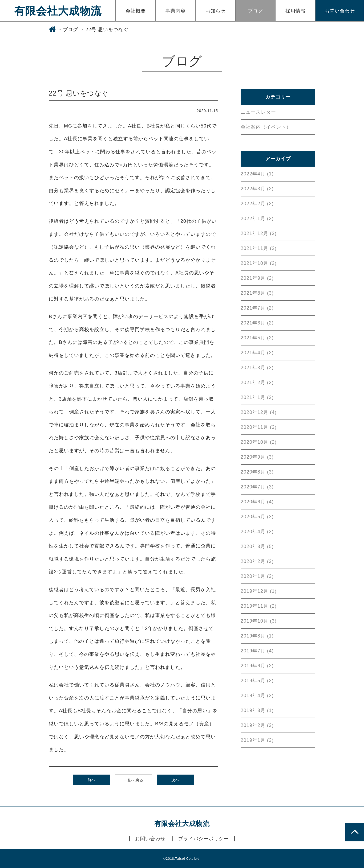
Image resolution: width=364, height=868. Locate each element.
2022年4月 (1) (257, 174)
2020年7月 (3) (257, 487)
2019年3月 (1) (257, 710)
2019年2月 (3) (257, 725)
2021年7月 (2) (257, 308)
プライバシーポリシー (204, 839)
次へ (175, 780)
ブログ (255, 11)
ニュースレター (258, 112)
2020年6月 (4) (257, 502)
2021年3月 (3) (257, 368)
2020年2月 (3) (257, 561)
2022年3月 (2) (257, 189)
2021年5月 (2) (257, 338)
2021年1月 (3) (257, 397)
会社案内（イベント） (266, 127)
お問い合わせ (340, 11)
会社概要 (136, 11)
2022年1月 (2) (257, 219)
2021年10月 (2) (259, 263)
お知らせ (216, 11)
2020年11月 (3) (259, 427)
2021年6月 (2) (257, 323)
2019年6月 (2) (257, 666)
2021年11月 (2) (259, 248)
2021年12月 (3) (259, 233)
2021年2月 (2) (257, 382)
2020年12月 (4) (259, 412)
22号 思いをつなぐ (107, 30)
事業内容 (176, 11)
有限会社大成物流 (58, 11)
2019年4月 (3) (257, 696)
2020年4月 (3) (257, 532)
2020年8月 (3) (257, 472)
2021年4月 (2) (257, 353)
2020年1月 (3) (257, 576)
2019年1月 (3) (257, 740)
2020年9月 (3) (257, 457)
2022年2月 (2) (257, 204)
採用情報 (296, 11)
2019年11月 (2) (259, 606)
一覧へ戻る (133, 780)
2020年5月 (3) (257, 517)
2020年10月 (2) (259, 442)
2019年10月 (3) (259, 621)
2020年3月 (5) (257, 546)
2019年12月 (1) (259, 591)
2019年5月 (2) (257, 681)
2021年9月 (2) (257, 278)
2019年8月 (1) (257, 636)
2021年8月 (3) (257, 293)
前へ (91, 780)
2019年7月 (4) (257, 651)
